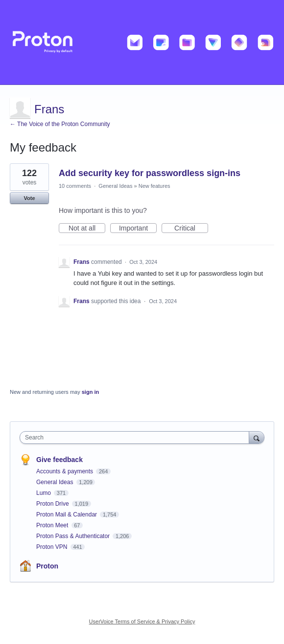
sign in (90, 392)
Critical (191, 229)
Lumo (44, 493)
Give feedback (59, 460)
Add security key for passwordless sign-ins (150, 173)
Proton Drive (53, 504)
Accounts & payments (65, 471)
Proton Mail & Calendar (67, 515)
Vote (29, 198)
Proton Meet (53, 525)
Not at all (87, 229)
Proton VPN (53, 547)
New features (154, 186)
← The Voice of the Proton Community (60, 124)
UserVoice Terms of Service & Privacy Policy (142, 621)
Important (138, 229)
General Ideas (115, 186)
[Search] (257, 437)
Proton (47, 566)
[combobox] (137, 438)
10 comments (75, 186)
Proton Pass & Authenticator (74, 536)
